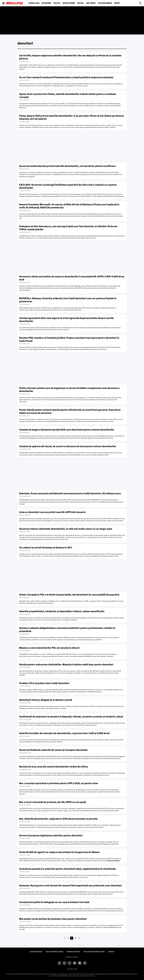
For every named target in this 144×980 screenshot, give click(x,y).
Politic (57, 3)
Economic (46, 3)
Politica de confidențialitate (94, 952)
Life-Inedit (91, 3)
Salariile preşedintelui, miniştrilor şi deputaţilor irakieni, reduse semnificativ (62, 611)
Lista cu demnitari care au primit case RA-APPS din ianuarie (52, 512)
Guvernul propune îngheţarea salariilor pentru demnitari (51, 835)
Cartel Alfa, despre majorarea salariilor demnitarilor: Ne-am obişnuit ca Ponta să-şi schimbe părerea (70, 57)
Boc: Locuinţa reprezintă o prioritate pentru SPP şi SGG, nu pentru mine (59, 783)
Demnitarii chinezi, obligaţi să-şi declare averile (46, 700)
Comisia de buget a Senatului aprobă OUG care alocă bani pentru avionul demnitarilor (67, 430)
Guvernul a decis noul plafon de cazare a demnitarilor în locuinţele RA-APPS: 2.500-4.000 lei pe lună (72, 278)
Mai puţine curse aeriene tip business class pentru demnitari (53, 919)
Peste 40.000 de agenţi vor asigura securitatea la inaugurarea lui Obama (59, 852)
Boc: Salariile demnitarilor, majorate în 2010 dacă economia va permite (58, 819)
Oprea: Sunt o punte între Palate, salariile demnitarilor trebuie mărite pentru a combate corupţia (68, 96)
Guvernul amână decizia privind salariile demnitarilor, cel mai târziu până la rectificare (67, 166)
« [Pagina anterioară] (64, 938)
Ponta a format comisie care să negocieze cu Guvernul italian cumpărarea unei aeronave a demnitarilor (69, 390)
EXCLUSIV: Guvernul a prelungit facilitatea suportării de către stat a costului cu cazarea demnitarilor (68, 186)
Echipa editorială (36, 952)
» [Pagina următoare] (79, 938)
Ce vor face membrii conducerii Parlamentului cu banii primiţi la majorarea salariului (66, 77)
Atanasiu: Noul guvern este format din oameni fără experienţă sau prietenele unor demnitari (70, 886)
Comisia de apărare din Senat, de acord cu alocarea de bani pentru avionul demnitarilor (68, 446)
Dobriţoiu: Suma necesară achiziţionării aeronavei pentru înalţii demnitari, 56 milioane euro (70, 493)
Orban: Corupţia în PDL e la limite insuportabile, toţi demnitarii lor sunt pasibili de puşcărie (69, 595)
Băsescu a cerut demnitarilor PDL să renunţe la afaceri (49, 648)
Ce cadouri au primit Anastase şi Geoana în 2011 (46, 548)
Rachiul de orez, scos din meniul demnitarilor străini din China (53, 767)
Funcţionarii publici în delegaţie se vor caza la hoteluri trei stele (54, 902)
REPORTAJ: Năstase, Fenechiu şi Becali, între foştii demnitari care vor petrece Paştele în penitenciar (68, 300)
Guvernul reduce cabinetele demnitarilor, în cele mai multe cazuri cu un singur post (66, 529)
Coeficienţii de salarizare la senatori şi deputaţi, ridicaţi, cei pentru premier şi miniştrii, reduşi (71, 717)
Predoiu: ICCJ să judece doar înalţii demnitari (44, 683)
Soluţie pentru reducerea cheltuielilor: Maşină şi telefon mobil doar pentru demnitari (66, 665)
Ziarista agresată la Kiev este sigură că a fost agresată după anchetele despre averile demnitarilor (66, 320)
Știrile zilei (34, 3)
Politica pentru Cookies (55, 952)
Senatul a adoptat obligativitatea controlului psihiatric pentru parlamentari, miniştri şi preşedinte (67, 630)
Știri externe (69, 3)
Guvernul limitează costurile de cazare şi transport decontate (53, 750)
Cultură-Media (105, 3)
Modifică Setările (72, 957)
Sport (117, 3)
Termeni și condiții (73, 952)
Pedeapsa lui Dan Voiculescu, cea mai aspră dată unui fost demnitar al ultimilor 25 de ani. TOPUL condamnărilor (68, 228)
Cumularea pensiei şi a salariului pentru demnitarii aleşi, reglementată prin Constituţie (67, 869)
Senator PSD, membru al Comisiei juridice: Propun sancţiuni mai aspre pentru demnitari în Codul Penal (69, 339)
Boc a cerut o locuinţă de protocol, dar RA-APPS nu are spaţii (53, 802)
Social (80, 3)
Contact (111, 952)
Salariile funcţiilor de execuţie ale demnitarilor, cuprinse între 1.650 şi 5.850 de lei (64, 733)
